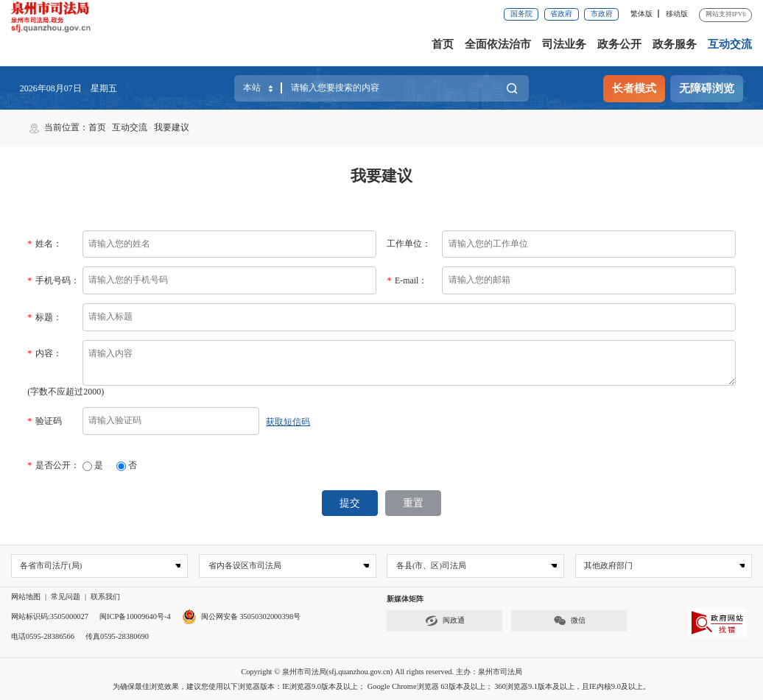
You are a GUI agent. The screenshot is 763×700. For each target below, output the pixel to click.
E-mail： (407, 280)
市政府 (602, 14)
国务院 (521, 14)
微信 (569, 620)
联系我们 (105, 596)
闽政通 (445, 620)
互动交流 (730, 44)
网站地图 (26, 596)
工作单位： (409, 244)
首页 (443, 44)
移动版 (677, 14)
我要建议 (172, 127)
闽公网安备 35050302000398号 (242, 616)
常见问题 (66, 596)
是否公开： (53, 465)
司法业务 (564, 44)
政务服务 (675, 44)
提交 (351, 502)
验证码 (44, 421)
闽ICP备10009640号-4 (135, 616)
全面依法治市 (498, 44)
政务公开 (619, 44)
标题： (44, 317)
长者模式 (634, 88)
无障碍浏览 (707, 88)
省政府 (561, 14)
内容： (44, 353)
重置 (412, 502)
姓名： (44, 244)
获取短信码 (288, 422)
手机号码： (53, 280)
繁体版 (641, 14)
